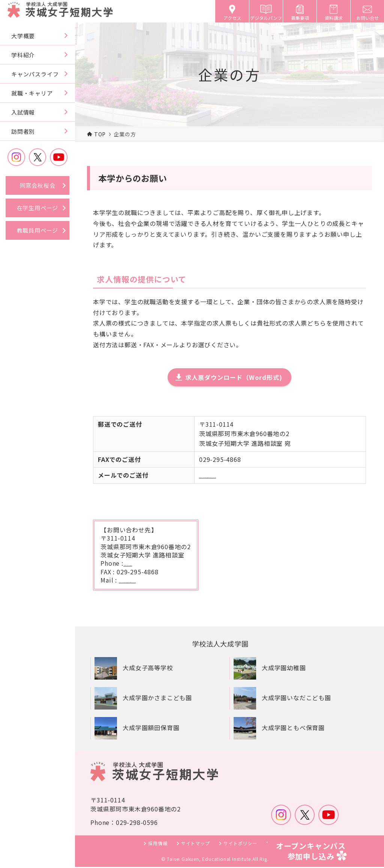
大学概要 (23, 36)
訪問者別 (23, 131)
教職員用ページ (38, 230)
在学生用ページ (38, 208)
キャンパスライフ (35, 74)
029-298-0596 (145, 563)
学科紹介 (23, 55)
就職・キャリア (32, 93)
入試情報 (23, 112)
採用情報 (158, 844)
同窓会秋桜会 (38, 185)
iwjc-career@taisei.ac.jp (236, 475)
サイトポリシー (240, 844)
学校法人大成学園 (223, 644)
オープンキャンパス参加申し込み (311, 851)
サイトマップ (196, 844)
